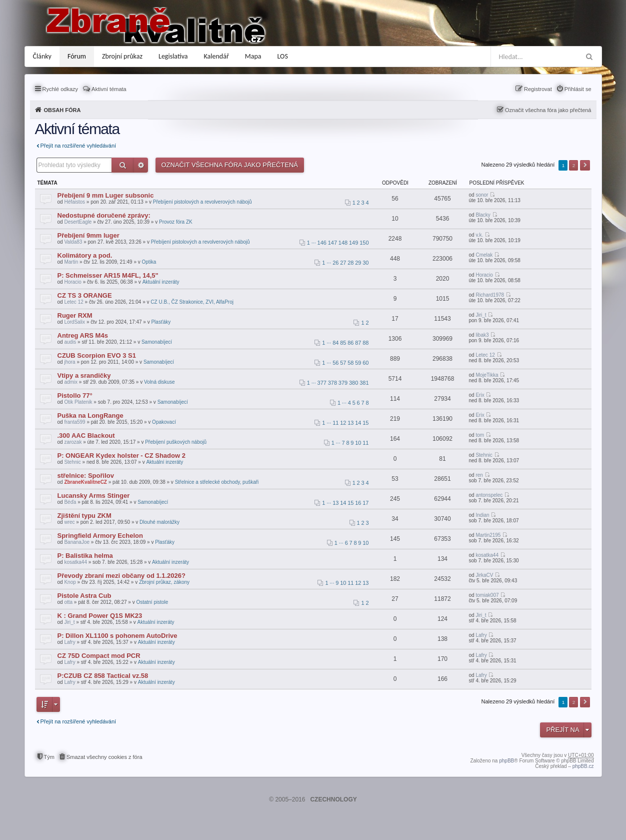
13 (350, 423)
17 (365, 503)
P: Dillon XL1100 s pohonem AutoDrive (117, 636)
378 (332, 383)
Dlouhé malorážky (159, 522)
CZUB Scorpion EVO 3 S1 (97, 355)
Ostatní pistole (152, 602)
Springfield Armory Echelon (100, 536)
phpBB (506, 761)
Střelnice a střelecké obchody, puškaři (217, 482)
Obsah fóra (62, 110)
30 (365, 263)
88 (365, 343)
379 (343, 383)
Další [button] (585, 165)
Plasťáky (161, 322)
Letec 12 (73, 302)
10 (358, 443)
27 (343, 263)
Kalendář (216, 56)
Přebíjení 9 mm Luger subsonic (106, 195)
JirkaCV (484, 575)
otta (68, 602)
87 (358, 343)
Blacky (483, 215)
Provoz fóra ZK (176, 222)
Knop (70, 582)
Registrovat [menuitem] (538, 89)
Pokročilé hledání (141, 165)
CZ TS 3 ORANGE (85, 295)
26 (335, 263)
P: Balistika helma (85, 556)
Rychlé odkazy (60, 89)
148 (343, 243)
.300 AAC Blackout (86, 436)
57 (343, 363)
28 (350, 263)
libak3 (482, 335)
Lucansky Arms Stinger (94, 496)
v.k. (479, 235)
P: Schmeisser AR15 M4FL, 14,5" (108, 275)
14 (358, 423)
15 (365, 423)
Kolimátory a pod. (85, 255)
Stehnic (72, 462)
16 (358, 503)
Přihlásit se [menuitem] (578, 89)
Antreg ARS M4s (83, 335)
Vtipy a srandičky (84, 375)
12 (343, 423)
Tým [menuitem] (49, 757)
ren (479, 475)
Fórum (77, 56)
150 (364, 243)
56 (335, 363)
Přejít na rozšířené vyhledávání (78, 146)
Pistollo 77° (75, 395)
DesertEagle (78, 222)
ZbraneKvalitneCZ (85, 482)
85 (343, 343)
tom (480, 435)
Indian (482, 515)
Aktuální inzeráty (161, 282)
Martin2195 (488, 535)
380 (353, 383)
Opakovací (164, 422)
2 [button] (574, 165)
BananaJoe (77, 542)
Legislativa (173, 56)
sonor (482, 195)
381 (364, 383)
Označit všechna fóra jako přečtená (548, 110)
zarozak (73, 442)
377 (322, 383)
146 (322, 243)
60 (365, 363)
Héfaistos (74, 202)
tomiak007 (487, 595)
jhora (69, 362)
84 (335, 343)
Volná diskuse (159, 382)
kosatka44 (75, 562)
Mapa (253, 56)
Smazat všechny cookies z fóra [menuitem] (104, 757)
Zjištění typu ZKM (84, 516)
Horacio (72, 282)
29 (358, 263)
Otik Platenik (78, 402)
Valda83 (73, 242)
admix (71, 382)
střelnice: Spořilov (86, 476)
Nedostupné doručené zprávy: (104, 215)
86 (350, 343)
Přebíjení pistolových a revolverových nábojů (202, 202)
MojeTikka (487, 375)
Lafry (69, 642)
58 (350, 363)
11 (335, 423)
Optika (149, 262)
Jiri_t (481, 315)
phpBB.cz (583, 766)
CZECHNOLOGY (333, 799)
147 (332, 243)
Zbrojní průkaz (122, 56)
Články (42, 56)
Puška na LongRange (90, 415)
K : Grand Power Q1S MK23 (100, 616)
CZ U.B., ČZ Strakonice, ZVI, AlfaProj (192, 302)
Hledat (123, 165)
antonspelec (489, 495)
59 (358, 363)
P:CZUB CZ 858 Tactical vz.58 (103, 676)
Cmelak (484, 255)
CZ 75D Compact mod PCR (99, 656)
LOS (283, 56)
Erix (480, 395)
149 (353, 243)
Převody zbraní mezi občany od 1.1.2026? (121, 576)
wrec (69, 522)
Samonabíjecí (157, 342)
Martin (71, 262)
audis (70, 342)
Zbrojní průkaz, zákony (164, 582)
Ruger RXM (75, 315)
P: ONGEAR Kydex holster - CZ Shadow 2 (121, 456)
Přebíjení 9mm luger (88, 235)
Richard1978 (490, 295)
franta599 (74, 422)
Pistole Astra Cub (84, 596)
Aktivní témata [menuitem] (109, 89)
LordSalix (74, 322)
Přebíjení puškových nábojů (176, 442)
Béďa (70, 502)
